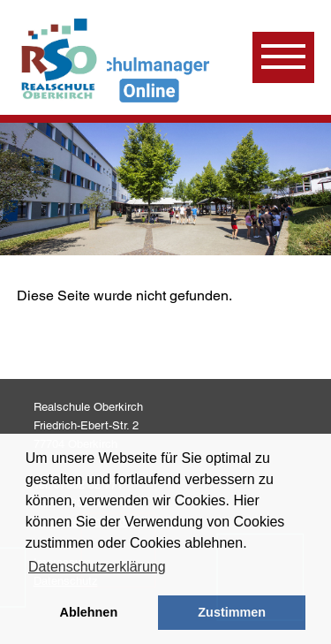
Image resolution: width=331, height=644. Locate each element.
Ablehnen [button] (89, 612)
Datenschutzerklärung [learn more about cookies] (97, 567)
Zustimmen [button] (232, 612)
